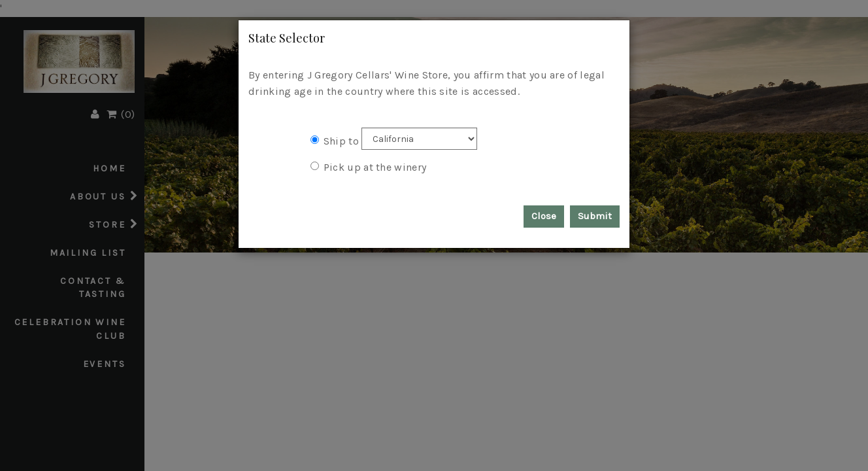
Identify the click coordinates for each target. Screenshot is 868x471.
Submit (595, 216)
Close (544, 216)
